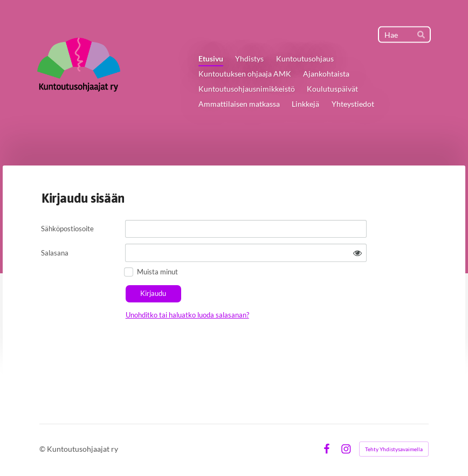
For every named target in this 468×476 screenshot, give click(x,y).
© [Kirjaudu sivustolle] (43, 449)
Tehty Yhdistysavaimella (394, 449)
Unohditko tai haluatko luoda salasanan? (187, 315)
